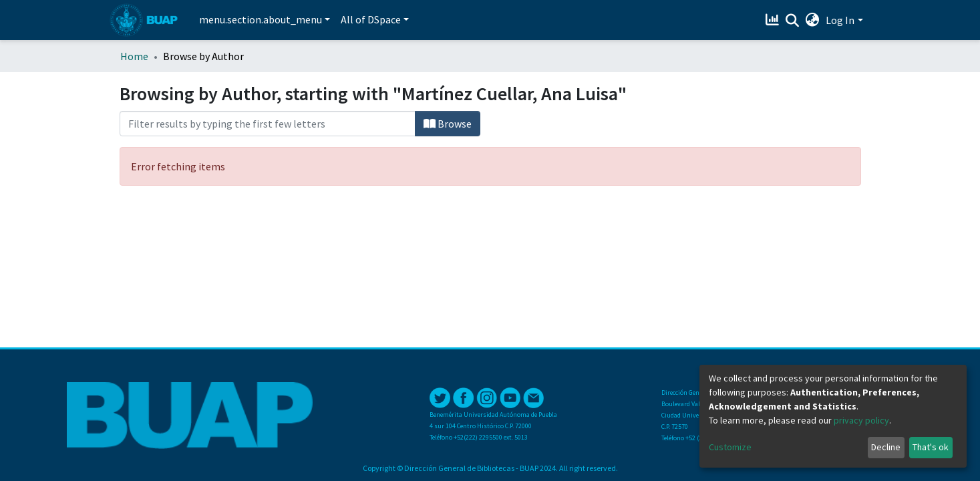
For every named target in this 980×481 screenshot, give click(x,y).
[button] (812, 20)
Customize (730, 447)
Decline (886, 447)
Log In (840, 20)
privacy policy (861, 420)
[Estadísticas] (773, 20)
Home (134, 56)
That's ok (931, 447)
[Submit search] (792, 21)
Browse (448, 124)
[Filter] (268, 124)
